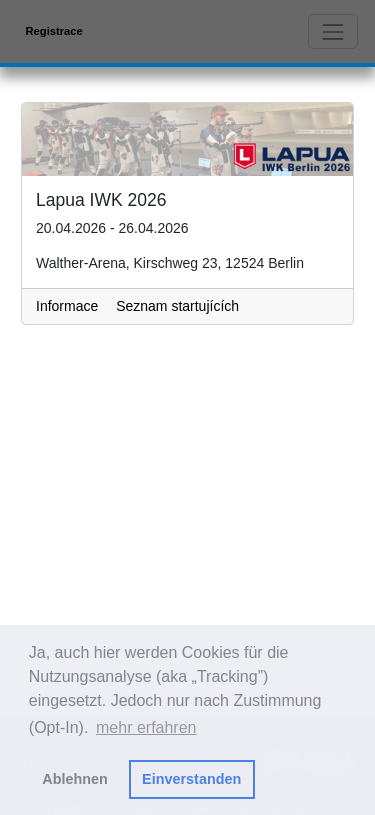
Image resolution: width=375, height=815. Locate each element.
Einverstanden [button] (191, 779)
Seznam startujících (177, 306)
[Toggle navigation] (332, 31)
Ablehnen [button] (75, 779)
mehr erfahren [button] (146, 727)
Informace (67, 306)
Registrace (54, 31)
